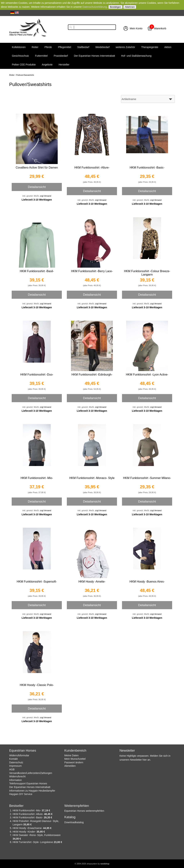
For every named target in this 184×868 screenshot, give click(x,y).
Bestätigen (115, 7)
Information (15, 780)
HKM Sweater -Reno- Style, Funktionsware (37, 835)
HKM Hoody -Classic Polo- (37, 685)
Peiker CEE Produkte (24, 65)
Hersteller (64, 65)
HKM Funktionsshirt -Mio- (37, 478)
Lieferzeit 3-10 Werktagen (37, 200)
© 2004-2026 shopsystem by (92, 864)
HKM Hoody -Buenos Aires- (147, 582)
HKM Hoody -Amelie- (92, 582)
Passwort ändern (74, 762)
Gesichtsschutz (20, 56)
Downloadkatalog (74, 822)
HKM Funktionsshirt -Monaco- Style (92, 478)
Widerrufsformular (19, 755)
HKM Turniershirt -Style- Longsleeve (33, 842)
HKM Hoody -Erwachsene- (28, 828)
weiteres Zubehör (125, 47)
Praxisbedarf (61, 56)
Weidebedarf (103, 47)
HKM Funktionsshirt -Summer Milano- (147, 478)
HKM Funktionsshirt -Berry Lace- (92, 271)
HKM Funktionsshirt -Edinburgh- (92, 375)
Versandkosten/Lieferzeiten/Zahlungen (31, 773)
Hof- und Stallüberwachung (136, 56)
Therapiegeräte (150, 47)
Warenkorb (160, 28)
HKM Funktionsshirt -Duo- (37, 375)
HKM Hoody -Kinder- (25, 832)
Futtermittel (41, 56)
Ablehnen (130, 7)
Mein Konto (136, 28)
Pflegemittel (65, 47)
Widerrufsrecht (17, 776)
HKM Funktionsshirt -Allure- (92, 168)
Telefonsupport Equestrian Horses (28, 783)
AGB (12, 769)
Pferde (48, 47)
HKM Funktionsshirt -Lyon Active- (147, 375)
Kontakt (13, 759)
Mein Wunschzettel (75, 759)
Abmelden (70, 766)
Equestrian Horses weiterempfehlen (84, 811)
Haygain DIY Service (21, 794)
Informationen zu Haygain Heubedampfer (32, 791)
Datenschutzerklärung (95, 7)
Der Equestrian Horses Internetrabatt (94, 56)
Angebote (47, 65)
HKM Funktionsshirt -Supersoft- (37, 582)
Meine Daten (71, 755)
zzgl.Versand (46, 196)
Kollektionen (19, 47)
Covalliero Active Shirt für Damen (37, 168)
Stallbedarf (83, 47)
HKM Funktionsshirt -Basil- (37, 271)
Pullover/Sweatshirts (25, 75)
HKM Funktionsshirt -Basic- (147, 168)
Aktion (168, 47)
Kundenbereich (75, 751)
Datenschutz (16, 762)
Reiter (35, 47)
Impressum (15, 766)
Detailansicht (37, 187)
